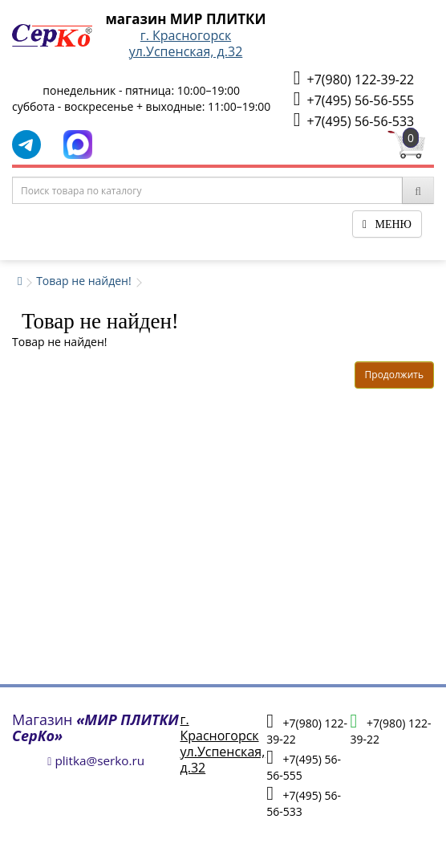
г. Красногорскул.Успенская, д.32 (186, 43)
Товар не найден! (84, 281)
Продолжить (394, 375)
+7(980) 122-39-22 (354, 78)
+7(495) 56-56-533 (354, 120)
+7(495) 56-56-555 (354, 99)
